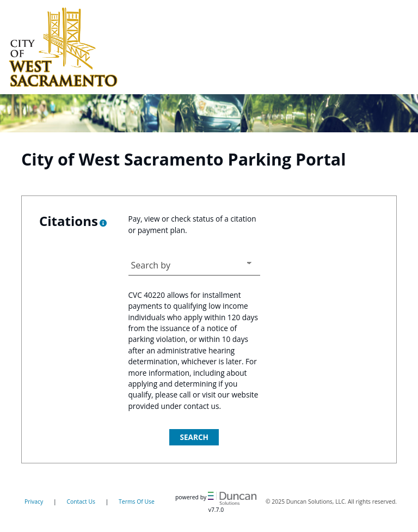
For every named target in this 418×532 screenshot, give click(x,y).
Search (194, 437)
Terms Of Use (137, 502)
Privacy (34, 502)
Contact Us (81, 502)
